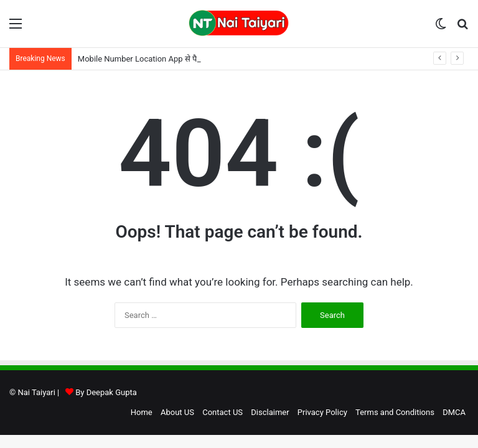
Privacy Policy (322, 412)
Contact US (223, 412)
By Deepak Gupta (106, 392)
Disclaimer (270, 412)
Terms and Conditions (395, 412)
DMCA (454, 412)
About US (177, 412)
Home (142, 412)
